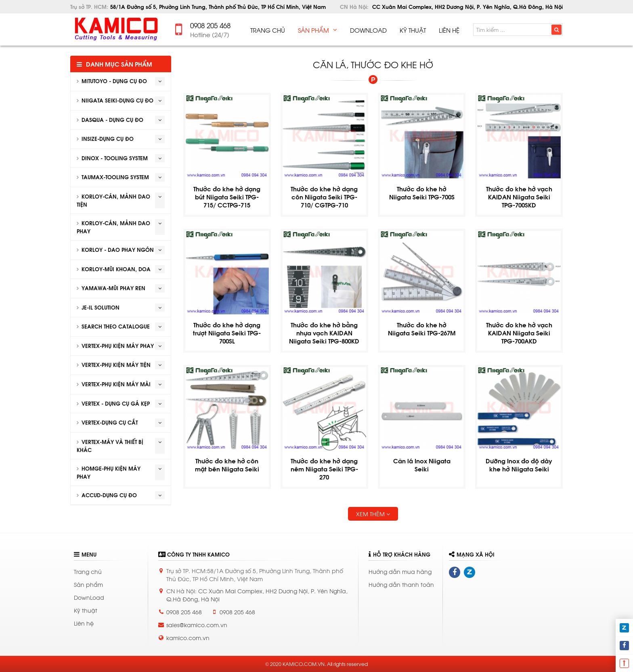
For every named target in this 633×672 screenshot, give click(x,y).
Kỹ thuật (86, 610)
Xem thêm (373, 514)
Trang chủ (88, 571)
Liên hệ (84, 623)
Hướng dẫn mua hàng (400, 571)
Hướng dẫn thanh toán (401, 584)
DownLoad (89, 597)
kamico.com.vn (188, 637)
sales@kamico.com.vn (197, 625)
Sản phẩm (88, 584)
